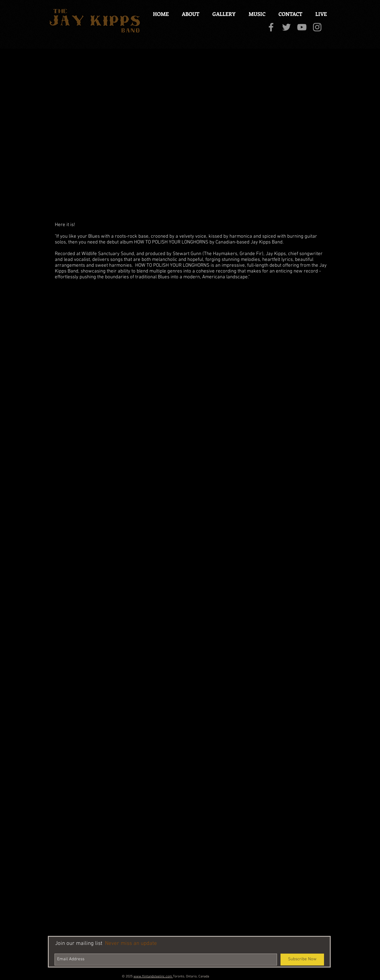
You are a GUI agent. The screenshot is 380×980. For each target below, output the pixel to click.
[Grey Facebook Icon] (271, 27)
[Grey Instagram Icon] (317, 27)
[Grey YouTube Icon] (302, 27)
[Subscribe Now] (302, 960)
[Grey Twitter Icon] (286, 27)
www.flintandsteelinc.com (153, 977)
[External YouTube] (190, 134)
